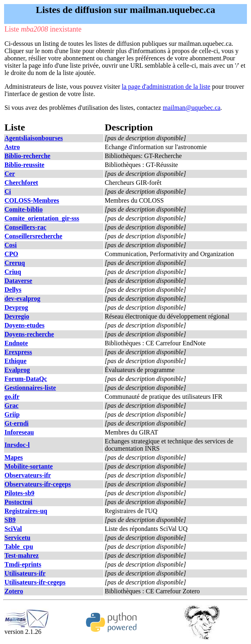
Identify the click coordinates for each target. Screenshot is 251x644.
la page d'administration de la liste (166, 87)
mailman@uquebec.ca (191, 108)
